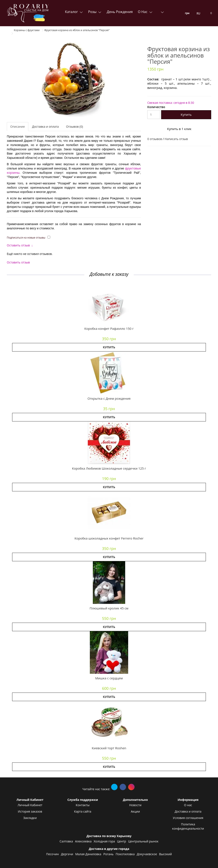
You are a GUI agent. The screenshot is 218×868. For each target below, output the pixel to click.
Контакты (83, 805)
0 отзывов (155, 139)
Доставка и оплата (46, 127)
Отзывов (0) (74, 127)
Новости (135, 805)
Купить (186, 114)
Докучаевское (147, 854)
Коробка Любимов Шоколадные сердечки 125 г (109, 468)
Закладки (30, 818)
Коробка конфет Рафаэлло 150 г (109, 328)
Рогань (109, 854)
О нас (143, 12)
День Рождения (120, 12)
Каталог (72, 12)
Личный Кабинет (30, 805)
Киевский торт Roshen (109, 748)
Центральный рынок (143, 841)
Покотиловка (125, 854)
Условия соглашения (188, 818)
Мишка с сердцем (109, 678)
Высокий (165, 854)
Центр (122, 841)
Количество (156, 107)
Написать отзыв (176, 139)
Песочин (52, 854)
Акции (135, 811)
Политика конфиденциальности (188, 826)
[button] (109, 303)
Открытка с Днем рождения (109, 398)
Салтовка (66, 841)
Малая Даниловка (88, 854)
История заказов (30, 811)
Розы (93, 12)
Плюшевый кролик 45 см (109, 608)
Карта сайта (83, 811)
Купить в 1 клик (179, 129)
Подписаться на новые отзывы (26, 238)
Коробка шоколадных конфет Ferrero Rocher (109, 538)
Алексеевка (83, 841)
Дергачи (67, 854)
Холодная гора (104, 841)
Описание (18, 127)
